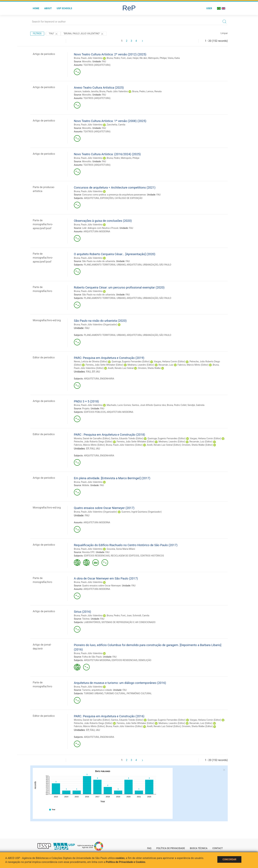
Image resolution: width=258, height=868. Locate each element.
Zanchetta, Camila (116, 125)
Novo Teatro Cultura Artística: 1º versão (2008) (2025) (110, 121)
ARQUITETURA (91, 198)
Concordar (229, 859)
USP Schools (64, 8)
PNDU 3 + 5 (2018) (86, 401)
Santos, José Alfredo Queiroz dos (149, 405)
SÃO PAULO (165, 265)
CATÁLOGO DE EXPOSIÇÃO (128, 198)
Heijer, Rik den (140, 58)
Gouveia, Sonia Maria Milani (121, 549)
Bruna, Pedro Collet (177, 405)
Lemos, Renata (154, 91)
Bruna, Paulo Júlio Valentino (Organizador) (96, 325)
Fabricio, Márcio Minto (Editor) (193, 365)
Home (36, 8)
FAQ (149, 848)
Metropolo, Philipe (157, 58)
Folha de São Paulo (92, 657)
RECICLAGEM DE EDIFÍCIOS (125, 556)
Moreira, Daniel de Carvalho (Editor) (92, 438)
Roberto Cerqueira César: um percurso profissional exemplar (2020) (119, 287)
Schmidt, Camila (141, 615)
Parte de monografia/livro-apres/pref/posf (43, 224)
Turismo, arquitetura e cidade (97, 690)
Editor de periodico (44, 357)
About (48, 8)
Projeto (86, 409)
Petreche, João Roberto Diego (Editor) (93, 442)
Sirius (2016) (82, 612)
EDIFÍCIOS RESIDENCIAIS (97, 556)
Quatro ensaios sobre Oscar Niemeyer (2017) (104, 508)
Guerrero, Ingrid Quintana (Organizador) (142, 512)
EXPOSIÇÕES (107, 198)
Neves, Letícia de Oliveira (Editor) (91, 362)
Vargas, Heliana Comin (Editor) (170, 362)
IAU (98, 372)
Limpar (224, 33)
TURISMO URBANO (93, 693)
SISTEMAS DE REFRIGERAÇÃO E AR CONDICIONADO (128, 622)
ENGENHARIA (107, 379)
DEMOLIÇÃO (145, 660)
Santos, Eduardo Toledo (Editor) (127, 438)
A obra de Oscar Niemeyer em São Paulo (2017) (106, 578)
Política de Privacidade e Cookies (126, 862)
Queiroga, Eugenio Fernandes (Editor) (131, 362)
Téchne (86, 619)
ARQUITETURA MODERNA (97, 231)
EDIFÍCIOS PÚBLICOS (95, 412)
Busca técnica (199, 848)
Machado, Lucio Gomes (119, 405)
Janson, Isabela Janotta (86, 91)
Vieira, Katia (174, 58)
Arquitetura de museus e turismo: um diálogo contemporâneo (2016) (120, 683)
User (209, 8)
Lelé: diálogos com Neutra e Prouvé (100, 228)
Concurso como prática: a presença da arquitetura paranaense (114, 195)
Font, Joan (126, 58)
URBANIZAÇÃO (150, 265)
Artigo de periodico (44, 54)
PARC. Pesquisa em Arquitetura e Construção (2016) (109, 716)
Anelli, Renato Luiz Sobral (121, 368)
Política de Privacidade (171, 848)
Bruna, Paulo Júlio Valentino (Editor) (124, 445)
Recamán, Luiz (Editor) (201, 442)
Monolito (87, 61)
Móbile (86, 485)
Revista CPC (88, 552)
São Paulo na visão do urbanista (99, 261)
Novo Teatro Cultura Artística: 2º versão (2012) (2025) (110, 54)
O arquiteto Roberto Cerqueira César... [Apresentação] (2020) (115, 254)
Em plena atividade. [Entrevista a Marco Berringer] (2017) (112, 478)
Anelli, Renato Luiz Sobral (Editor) (164, 445)
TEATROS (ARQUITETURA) (97, 65)
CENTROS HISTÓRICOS (152, 556)
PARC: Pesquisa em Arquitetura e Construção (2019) (109, 358)
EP (93, 372)
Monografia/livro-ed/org (47, 320)
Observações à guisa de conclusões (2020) (103, 221)
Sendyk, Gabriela (196, 405)
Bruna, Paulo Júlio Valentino (88, 58)
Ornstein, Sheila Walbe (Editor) (197, 445)
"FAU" (53, 34)
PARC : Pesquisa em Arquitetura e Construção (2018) (110, 435)
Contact (218, 848)
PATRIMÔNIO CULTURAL (139, 693)
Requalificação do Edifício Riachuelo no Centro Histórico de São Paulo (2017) (126, 545)
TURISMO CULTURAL (115, 693)
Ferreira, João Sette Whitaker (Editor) (104, 365)
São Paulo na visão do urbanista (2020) (100, 321)
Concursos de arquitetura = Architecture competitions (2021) (115, 187)
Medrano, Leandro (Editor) (141, 365)
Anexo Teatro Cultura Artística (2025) (99, 88)
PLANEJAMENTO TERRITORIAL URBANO (105, 265)
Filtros (37, 34)
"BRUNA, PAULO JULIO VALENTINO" (84, 34)
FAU (104, 61)
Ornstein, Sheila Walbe (149, 368)
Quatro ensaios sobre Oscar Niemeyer (101, 586)
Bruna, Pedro (113, 58)
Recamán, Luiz (166, 365)
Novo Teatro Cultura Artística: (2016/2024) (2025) (107, 154)
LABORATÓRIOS (92, 622)
